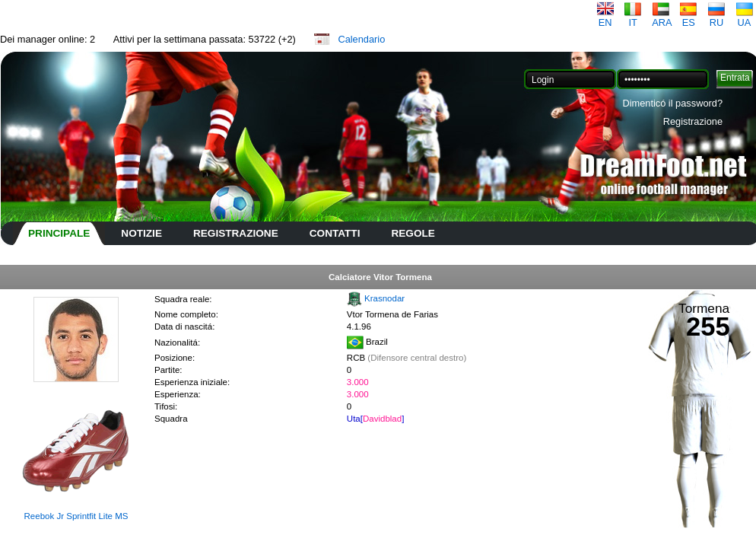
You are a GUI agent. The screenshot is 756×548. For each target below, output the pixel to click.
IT (633, 18)
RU (716, 18)
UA (745, 18)
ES (688, 18)
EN (605, 18)
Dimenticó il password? (672, 103)
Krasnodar (384, 298)
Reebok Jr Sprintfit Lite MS (76, 516)
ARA (662, 18)
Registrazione (693, 121)
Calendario (361, 39)
